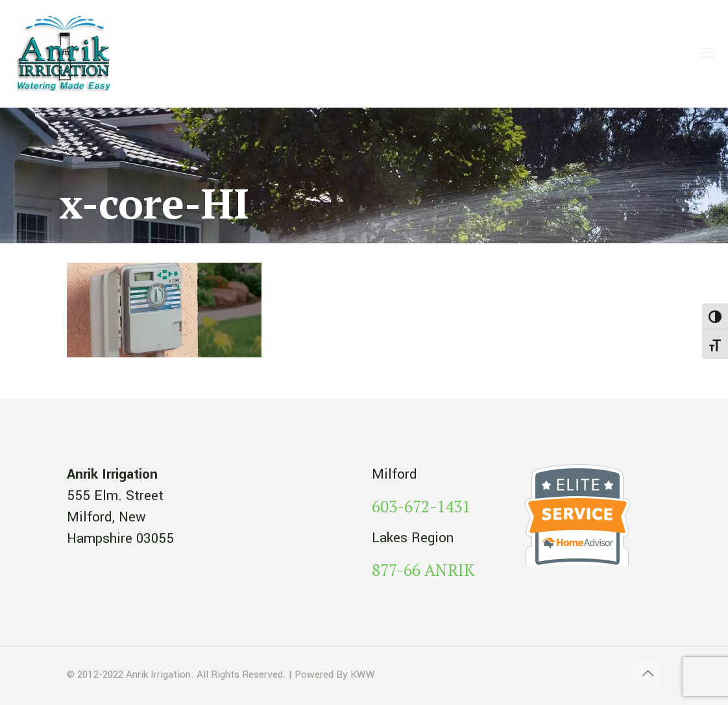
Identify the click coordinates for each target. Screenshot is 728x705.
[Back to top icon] (648, 674)
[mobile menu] (707, 54)
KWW (363, 675)
